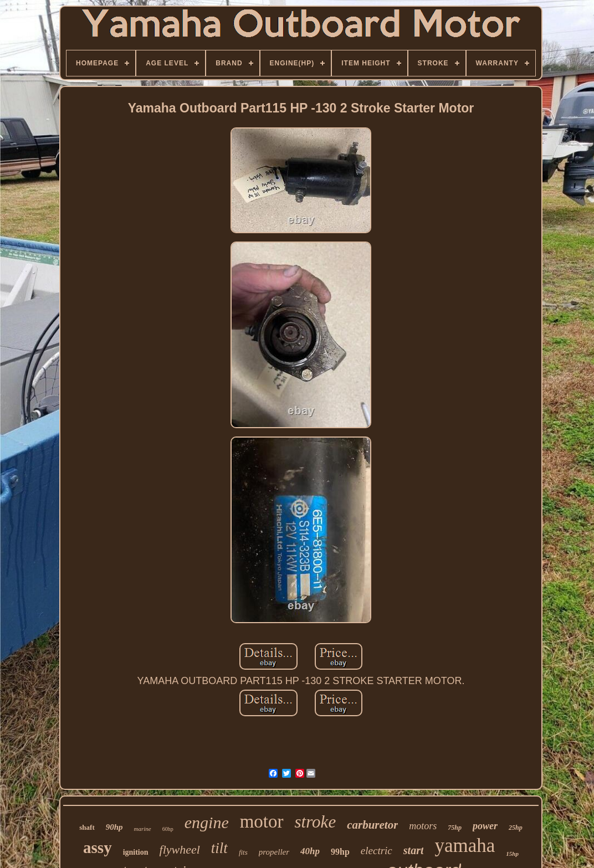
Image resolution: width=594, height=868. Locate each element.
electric (377, 851)
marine (143, 829)
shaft (87, 827)
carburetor (372, 825)
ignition (136, 852)
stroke (316, 822)
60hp (168, 829)
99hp (340, 852)
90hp (114, 827)
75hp (455, 828)
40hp (310, 851)
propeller (274, 852)
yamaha (465, 846)
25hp (516, 828)
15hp (512, 854)
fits (243, 852)
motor (262, 821)
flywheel (180, 849)
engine (207, 822)
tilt (219, 848)
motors (423, 826)
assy (98, 848)
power (485, 826)
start (414, 850)
